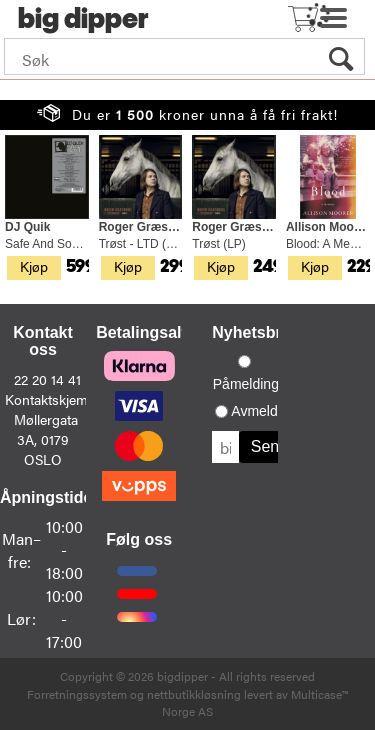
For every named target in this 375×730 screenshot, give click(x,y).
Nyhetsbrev (255, 332)
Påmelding (246, 384)
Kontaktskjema (50, 399)
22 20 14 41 (47, 379)
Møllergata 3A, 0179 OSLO (46, 439)
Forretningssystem (77, 694)
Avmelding (263, 411)
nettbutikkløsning (194, 694)
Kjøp (34, 266)
